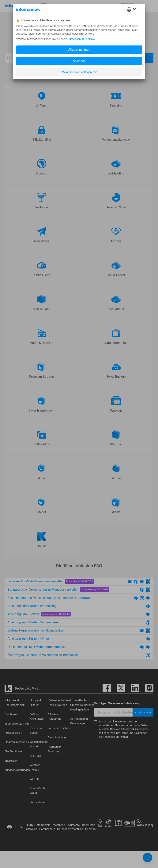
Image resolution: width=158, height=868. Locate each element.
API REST (36, 756)
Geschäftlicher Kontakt (39, 744)
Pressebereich (13, 733)
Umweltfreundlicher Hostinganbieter (82, 707)
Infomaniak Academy (54, 749)
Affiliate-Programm (54, 717)
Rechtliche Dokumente (66, 825)
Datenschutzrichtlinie (70, 829)
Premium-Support (36, 730)
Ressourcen (68, 6)
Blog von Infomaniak (17, 742)
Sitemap (90, 829)
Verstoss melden (35, 767)
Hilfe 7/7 (34, 705)
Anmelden (152, 6)
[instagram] (146, 689)
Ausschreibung (57, 737)
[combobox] (76, 58)
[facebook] (107, 689)
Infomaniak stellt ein (17, 724)
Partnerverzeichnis (59, 728)
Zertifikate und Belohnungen (79, 721)
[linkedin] (132, 689)
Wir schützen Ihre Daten (114, 733)
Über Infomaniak (15, 705)
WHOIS (34, 779)
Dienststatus (38, 802)
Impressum (11, 761)
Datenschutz (47, 829)
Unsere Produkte (47, 6)
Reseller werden (57, 705)
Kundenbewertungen (17, 770)
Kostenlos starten (127, 6)
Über (85, 6)
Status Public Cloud (38, 791)
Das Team (11, 714)
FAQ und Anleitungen (37, 717)
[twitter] (118, 689)
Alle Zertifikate (13, 751)
